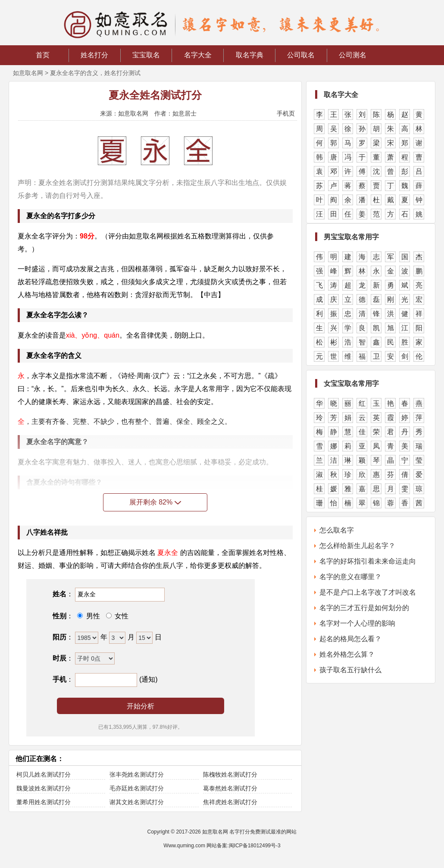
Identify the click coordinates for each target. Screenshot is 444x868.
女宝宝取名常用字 (351, 384)
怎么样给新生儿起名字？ (357, 546)
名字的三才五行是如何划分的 (364, 608)
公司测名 (353, 55)
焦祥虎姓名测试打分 (230, 802)
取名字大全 (341, 95)
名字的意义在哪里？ (350, 577)
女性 (121, 616)
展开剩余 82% (155, 502)
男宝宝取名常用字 (351, 237)
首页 (43, 55)
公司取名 (301, 55)
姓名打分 (94, 55)
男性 (92, 616)
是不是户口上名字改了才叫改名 (368, 592)
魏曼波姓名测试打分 (44, 788)
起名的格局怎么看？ (350, 639)
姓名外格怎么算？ (347, 654)
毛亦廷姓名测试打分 (137, 788)
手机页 (286, 113)
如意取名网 (28, 73)
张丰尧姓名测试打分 (137, 774)
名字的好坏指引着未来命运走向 (368, 561)
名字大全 (198, 55)
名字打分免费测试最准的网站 (263, 832)
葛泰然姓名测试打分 (230, 788)
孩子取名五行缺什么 (350, 670)
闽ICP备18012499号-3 (255, 846)
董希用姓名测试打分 (44, 802)
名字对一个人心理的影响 (357, 623)
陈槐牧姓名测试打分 (230, 774)
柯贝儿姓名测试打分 (44, 774)
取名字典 (250, 55)
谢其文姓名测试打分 (137, 802)
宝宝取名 (146, 55)
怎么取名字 (337, 530)
